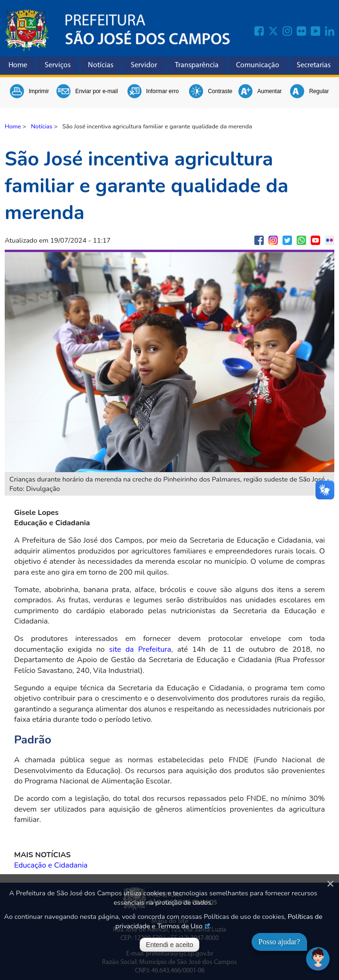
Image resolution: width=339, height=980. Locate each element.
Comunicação (258, 65)
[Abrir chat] (318, 959)
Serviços (58, 65)
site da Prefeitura (140, 649)
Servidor (144, 65)
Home (18, 65)
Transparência (197, 65)
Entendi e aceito (169, 945)
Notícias (101, 65)
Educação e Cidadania (51, 865)
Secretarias (314, 65)
